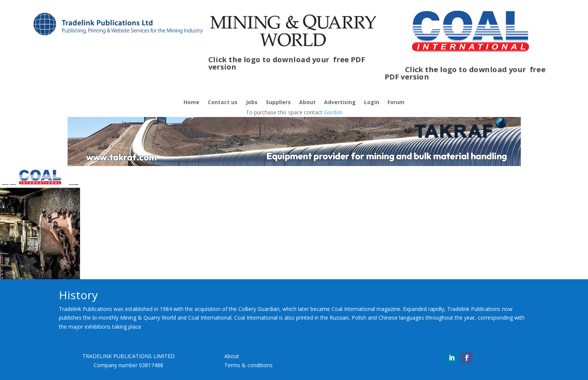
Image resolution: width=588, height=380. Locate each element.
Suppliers (278, 103)
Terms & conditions (248, 365)
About (307, 103)
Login (372, 103)
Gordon (333, 112)
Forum (396, 103)
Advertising (340, 103)
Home (191, 103)
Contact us (223, 103)
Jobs (252, 103)
